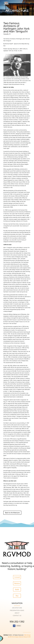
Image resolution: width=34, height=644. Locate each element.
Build (17, 589)
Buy (17, 596)
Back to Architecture (12, 513)
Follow (19, 626)
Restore (17, 583)
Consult (17, 577)
